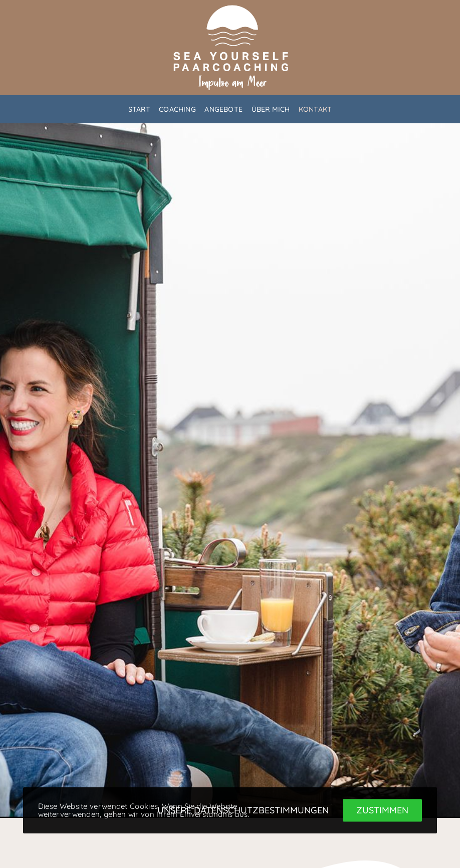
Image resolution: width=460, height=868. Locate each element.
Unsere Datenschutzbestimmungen (243, 810)
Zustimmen (382, 810)
